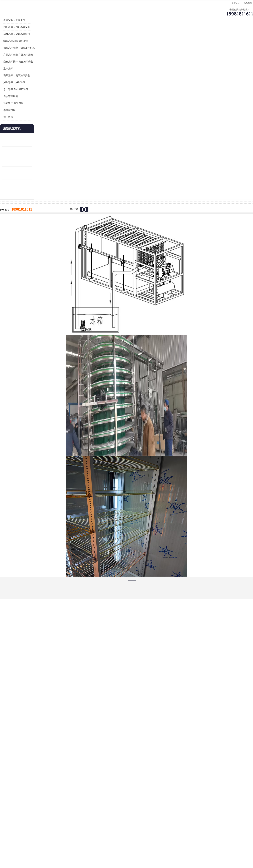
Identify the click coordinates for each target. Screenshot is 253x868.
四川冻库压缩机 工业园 (43, 223)
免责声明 (68, 849)
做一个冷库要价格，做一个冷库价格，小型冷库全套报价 (175, 809)
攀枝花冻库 (39, 150)
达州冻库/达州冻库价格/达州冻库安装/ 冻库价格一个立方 (98, 809)
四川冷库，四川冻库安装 (46, 67)
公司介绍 (126, 32)
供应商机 (71, 32)
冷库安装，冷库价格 (44, 60)
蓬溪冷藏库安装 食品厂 (43, 216)
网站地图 (89, 849)
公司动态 (153, 32)
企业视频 (98, 32)
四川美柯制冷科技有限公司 (52, 845)
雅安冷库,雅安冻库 (43, 143)
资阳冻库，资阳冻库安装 (46, 115)
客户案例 (181, 32)
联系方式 (208, 32)
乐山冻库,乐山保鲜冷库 (46, 129)
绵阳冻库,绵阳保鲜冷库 (46, 81)
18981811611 (159, 104)
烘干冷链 (38, 157)
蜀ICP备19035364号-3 (70, 841)
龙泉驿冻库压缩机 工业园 (44, 183)
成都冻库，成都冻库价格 (46, 74)
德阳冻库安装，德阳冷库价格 (49, 88)
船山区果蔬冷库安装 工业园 (45, 203)
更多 (60, 169)
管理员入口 (78, 849)
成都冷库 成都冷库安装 (48, 809)
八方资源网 (57, 849)
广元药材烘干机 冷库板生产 (45, 236)
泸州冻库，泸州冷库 (44, 122)
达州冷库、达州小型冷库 (72, 40)
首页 (43, 40)
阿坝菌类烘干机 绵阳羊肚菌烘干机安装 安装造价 (47, 229)
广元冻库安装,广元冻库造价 (48, 95)
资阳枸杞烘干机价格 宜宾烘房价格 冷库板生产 (47, 209)
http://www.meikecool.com (84, 724)
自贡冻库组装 (40, 136)
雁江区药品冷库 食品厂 (43, 196)
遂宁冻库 (38, 108)
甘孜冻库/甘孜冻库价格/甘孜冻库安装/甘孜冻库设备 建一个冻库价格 (142, 809)
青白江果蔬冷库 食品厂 (43, 176)
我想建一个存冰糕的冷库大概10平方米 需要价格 (209, 809)
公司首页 (43, 32)
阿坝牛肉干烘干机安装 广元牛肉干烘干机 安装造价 (47, 190)
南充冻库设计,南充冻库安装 (48, 101)
